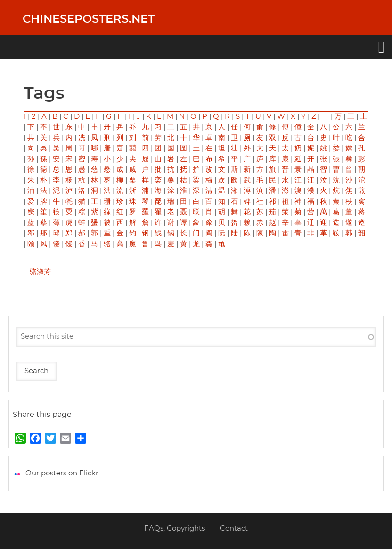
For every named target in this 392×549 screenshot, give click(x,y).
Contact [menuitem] (234, 528)
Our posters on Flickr (62, 473)
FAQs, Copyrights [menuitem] (175, 528)
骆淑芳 (40, 272)
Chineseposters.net (89, 19)
